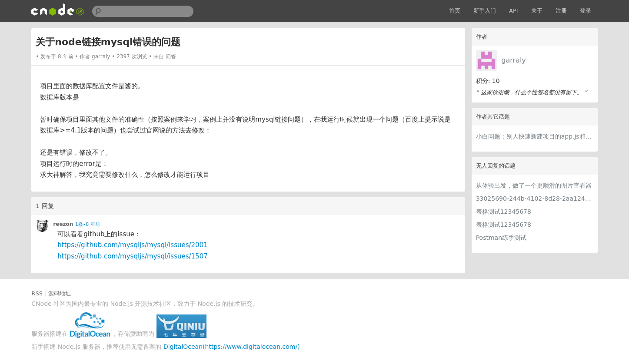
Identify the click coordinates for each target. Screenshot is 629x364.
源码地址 (60, 293)
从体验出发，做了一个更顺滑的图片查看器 (534, 185)
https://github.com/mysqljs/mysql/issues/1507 (132, 256)
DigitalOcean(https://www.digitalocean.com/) (232, 347)
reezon (63, 224)
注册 (561, 11)
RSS (37, 293)
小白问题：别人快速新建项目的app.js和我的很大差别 (535, 136)
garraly (514, 60)
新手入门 (485, 11)
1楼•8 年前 (88, 224)
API (514, 11)
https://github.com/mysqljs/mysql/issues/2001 (132, 245)
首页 (455, 11)
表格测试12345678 (504, 212)
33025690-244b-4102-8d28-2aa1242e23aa (535, 199)
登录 (586, 11)
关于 (537, 11)
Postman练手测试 (501, 238)
